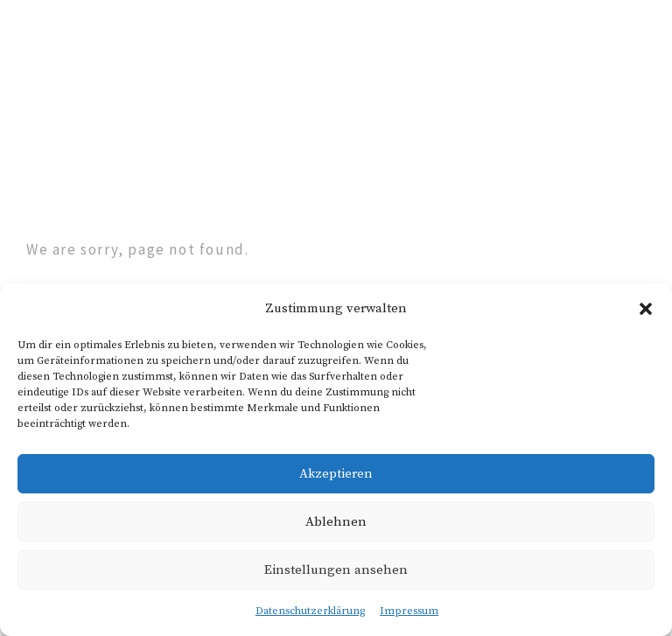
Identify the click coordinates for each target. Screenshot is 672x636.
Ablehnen (336, 522)
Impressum (409, 611)
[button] (646, 309)
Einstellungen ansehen (336, 570)
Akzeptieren (336, 474)
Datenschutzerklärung (310, 611)
